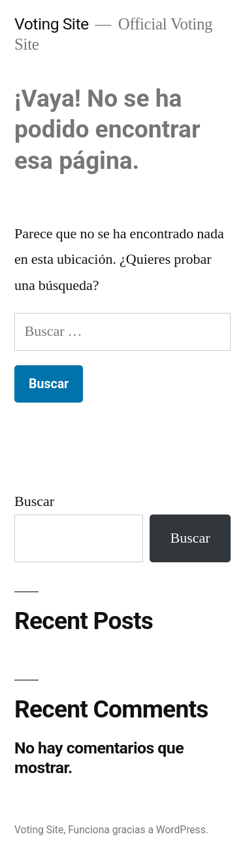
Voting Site (52, 24)
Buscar (34, 501)
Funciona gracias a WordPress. (138, 830)
